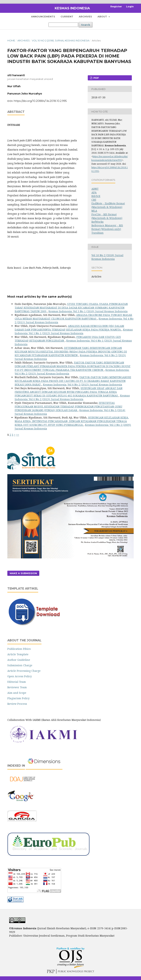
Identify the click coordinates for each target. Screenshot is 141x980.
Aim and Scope (17, 693)
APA (94, 192)
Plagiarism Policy (18, 698)
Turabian (97, 233)
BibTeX (96, 196)
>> (18, 435)
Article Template (18, 654)
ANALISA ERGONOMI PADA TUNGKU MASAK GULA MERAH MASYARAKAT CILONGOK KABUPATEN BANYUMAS (73, 317)
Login (130, 6)
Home (11, 40)
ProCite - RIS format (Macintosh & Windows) (107, 216)
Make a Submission (23, 573)
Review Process (17, 704)
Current (67, 16)
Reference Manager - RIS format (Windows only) (107, 227)
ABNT (95, 189)
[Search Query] (63, 25)
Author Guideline (19, 660)
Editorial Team (17, 682)
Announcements (43, 16)
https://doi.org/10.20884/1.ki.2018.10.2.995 (40, 101)
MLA (94, 211)
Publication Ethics (19, 649)
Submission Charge (20, 665)
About (103, 16)
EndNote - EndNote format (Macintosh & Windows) (108, 205)
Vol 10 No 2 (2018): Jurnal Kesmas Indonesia (61, 40)
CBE (94, 200)
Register (116, 6)
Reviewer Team (17, 687)
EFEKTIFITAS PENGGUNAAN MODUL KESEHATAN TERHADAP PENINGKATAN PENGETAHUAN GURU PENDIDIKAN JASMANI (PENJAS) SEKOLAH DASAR (68, 406)
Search (86, 25)
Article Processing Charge (24, 671)
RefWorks (97, 222)
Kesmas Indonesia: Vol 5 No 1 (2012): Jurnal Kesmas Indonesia (74, 331)
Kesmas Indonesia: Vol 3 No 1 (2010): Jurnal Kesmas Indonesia (88, 311)
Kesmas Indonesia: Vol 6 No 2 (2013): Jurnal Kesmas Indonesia (83, 385)
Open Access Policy (20, 676)
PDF (96, 78)
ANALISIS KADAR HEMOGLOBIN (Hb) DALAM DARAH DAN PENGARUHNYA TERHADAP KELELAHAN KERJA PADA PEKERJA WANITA (69, 328)
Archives (85, 16)
